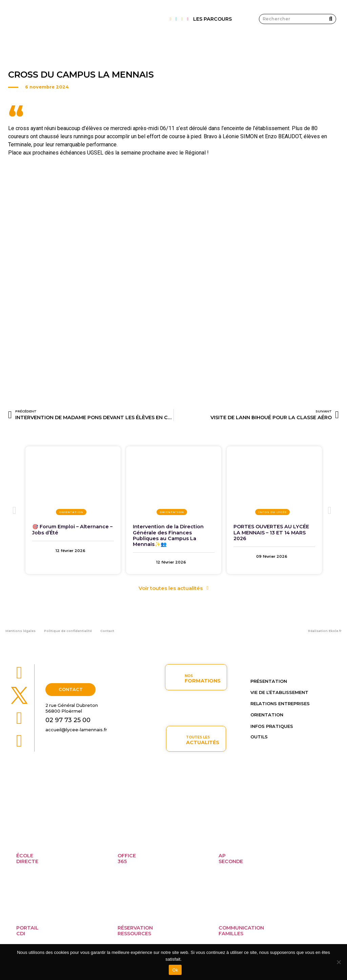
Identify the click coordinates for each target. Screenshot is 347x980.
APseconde (231, 859)
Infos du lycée (272, 512)
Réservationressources (135, 931)
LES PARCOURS (212, 19)
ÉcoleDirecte (27, 859)
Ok (175, 970)
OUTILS (259, 737)
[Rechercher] (331, 19)
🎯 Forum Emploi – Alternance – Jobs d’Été (72, 529)
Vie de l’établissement (279, 692)
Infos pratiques (272, 726)
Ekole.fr (335, 631)
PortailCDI (27, 931)
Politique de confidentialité (68, 631)
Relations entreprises (280, 704)
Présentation (269, 681)
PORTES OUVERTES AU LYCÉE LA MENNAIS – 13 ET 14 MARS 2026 (271, 533)
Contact (107, 631)
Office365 (127, 859)
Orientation (71, 512)
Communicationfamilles (241, 931)
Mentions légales (21, 631)
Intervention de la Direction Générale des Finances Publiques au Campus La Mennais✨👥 (168, 535)
